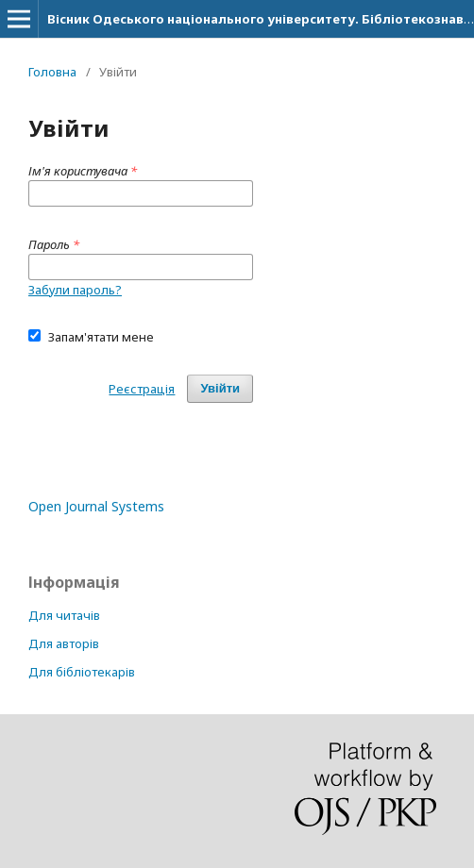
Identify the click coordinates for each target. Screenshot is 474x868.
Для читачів (64, 615)
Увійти (220, 388)
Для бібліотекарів (82, 672)
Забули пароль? (75, 290)
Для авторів (64, 643)
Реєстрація (142, 389)
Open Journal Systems (96, 506)
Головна (52, 72)
